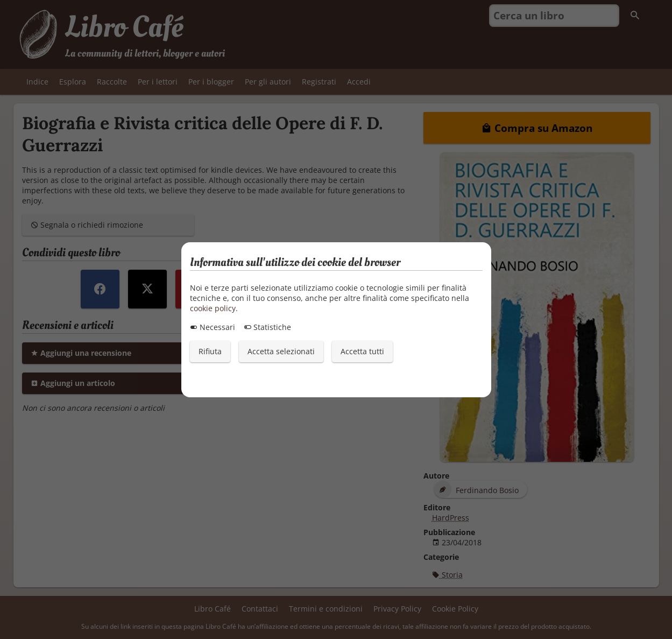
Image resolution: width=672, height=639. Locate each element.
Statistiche (267, 327)
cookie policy (213, 308)
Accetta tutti (362, 351)
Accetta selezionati (281, 351)
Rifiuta (210, 351)
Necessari (213, 327)
